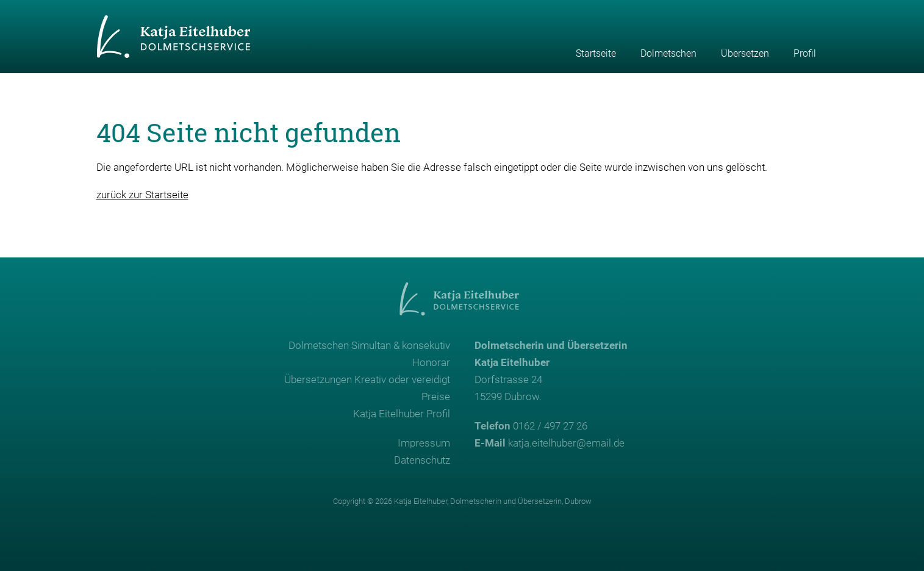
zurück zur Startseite (142, 195)
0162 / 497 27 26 (550, 426)
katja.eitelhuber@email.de (566, 443)
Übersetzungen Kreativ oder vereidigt (367, 379)
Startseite (596, 53)
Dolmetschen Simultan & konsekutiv (369, 345)
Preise (436, 397)
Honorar (431, 362)
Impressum (424, 443)
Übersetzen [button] (745, 53)
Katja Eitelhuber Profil (402, 414)
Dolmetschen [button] (668, 53)
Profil (805, 53)
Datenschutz (422, 460)
